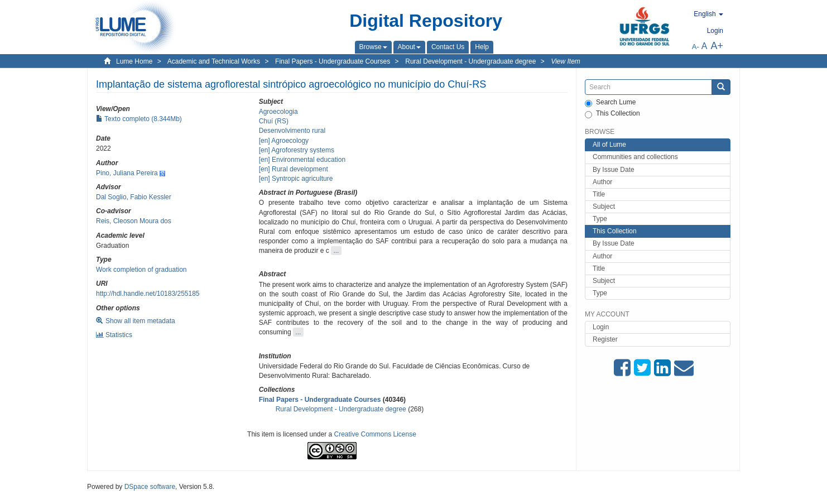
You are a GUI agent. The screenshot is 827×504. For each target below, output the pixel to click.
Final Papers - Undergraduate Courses (333, 61)
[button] (373, 47)
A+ (717, 46)
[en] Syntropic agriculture (296, 179)
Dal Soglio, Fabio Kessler (134, 197)
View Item (565, 61)
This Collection (612, 114)
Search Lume (610, 103)
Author (602, 182)
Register (605, 339)
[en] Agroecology (284, 141)
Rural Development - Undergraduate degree (470, 61)
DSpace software (150, 487)
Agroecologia (278, 112)
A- (696, 47)
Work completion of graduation (141, 270)
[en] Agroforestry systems (297, 150)
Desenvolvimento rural (292, 131)
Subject (604, 207)
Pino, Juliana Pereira (127, 173)
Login (601, 327)
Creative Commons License (375, 434)
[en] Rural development (294, 169)
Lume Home (134, 61)
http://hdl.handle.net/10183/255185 (148, 294)
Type (600, 219)
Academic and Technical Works (214, 61)
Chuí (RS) (274, 121)
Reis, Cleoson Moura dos (134, 221)
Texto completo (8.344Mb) (139, 119)
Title (599, 194)
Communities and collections (635, 157)
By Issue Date (614, 170)
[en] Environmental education (302, 160)
